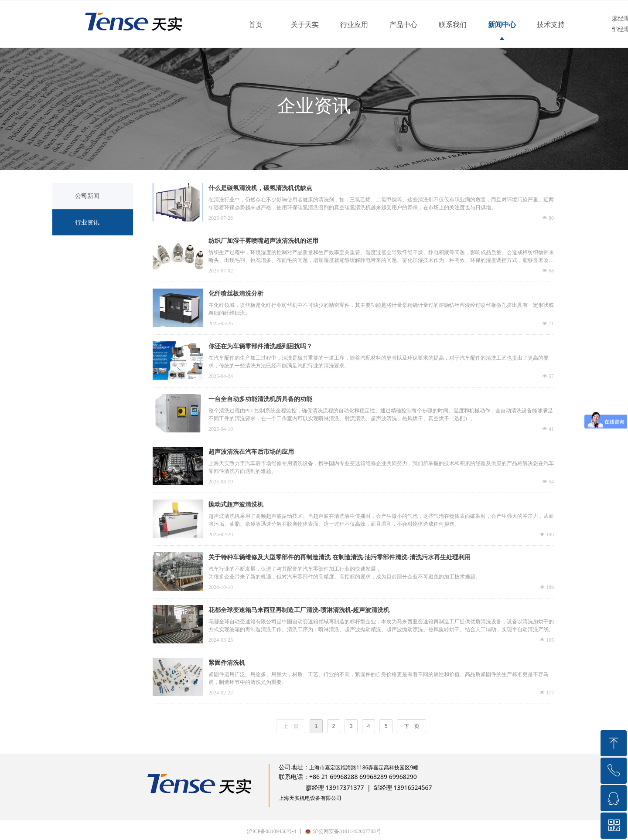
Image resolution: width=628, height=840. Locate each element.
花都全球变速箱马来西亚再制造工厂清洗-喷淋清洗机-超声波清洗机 (299, 610)
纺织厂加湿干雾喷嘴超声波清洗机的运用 (263, 241)
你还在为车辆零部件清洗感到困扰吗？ (260, 346)
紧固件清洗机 (227, 663)
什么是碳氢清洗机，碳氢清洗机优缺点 (260, 188)
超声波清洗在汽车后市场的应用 (251, 452)
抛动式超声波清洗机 (236, 505)
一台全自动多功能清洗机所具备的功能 (260, 399)
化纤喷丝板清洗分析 (236, 294)
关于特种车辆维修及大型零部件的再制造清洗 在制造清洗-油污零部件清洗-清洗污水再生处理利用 (340, 557)
